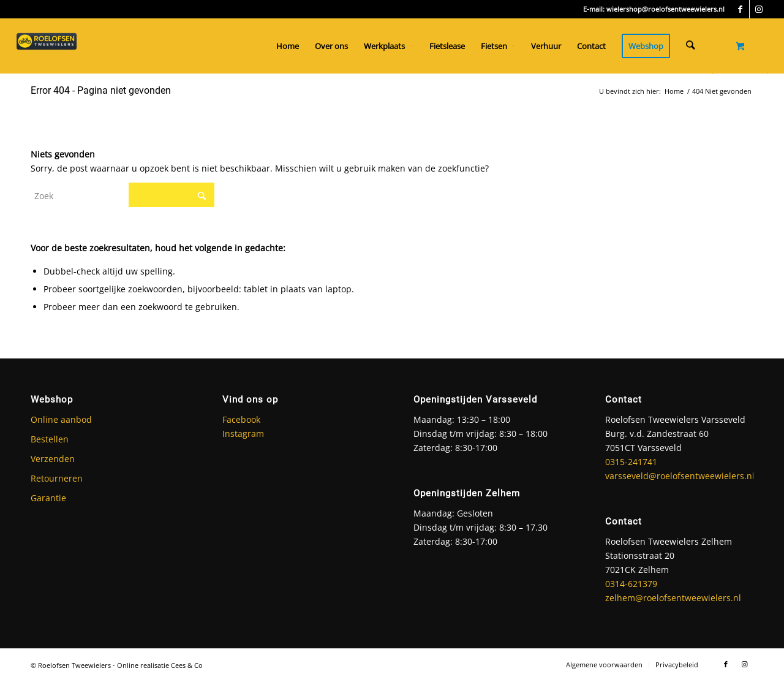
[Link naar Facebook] (740, 9)
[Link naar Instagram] (759, 9)
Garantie (48, 498)
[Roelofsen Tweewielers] (47, 46)
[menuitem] (289, 46)
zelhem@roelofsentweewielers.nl (673, 598)
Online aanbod (61, 419)
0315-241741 (631, 462)
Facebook (241, 419)
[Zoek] (691, 46)
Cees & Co (187, 665)
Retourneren (57, 478)
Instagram (243, 434)
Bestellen (50, 439)
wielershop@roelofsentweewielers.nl (665, 9)
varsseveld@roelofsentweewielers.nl (680, 476)
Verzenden (53, 459)
